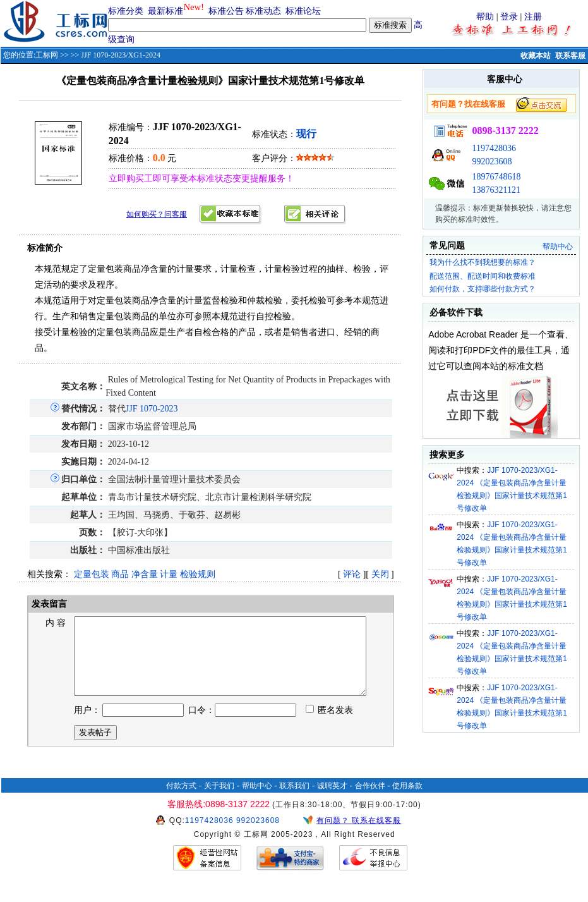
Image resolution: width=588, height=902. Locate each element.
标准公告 (226, 11)
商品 (120, 574)
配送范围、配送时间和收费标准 (483, 276)
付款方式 (181, 801)
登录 (509, 17)
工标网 (47, 55)
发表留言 (49, 604)
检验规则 (198, 574)
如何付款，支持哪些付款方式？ (483, 289)
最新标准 (165, 11)
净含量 (145, 574)
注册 (533, 17)
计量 (169, 574)
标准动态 (263, 11)
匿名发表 (330, 725)
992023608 (492, 162)
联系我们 (294, 801)
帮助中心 (558, 247)
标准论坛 (303, 11)
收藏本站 (536, 56)
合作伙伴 (370, 801)
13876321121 (496, 190)
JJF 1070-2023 (152, 409)
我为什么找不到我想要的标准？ (483, 262)
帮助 (485, 17)
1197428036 (494, 148)
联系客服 (570, 56)
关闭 (380, 574)
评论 (352, 574)
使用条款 (407, 801)
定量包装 (92, 574)
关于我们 (219, 801)
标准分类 (126, 11)
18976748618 (496, 177)
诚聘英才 (332, 801)
